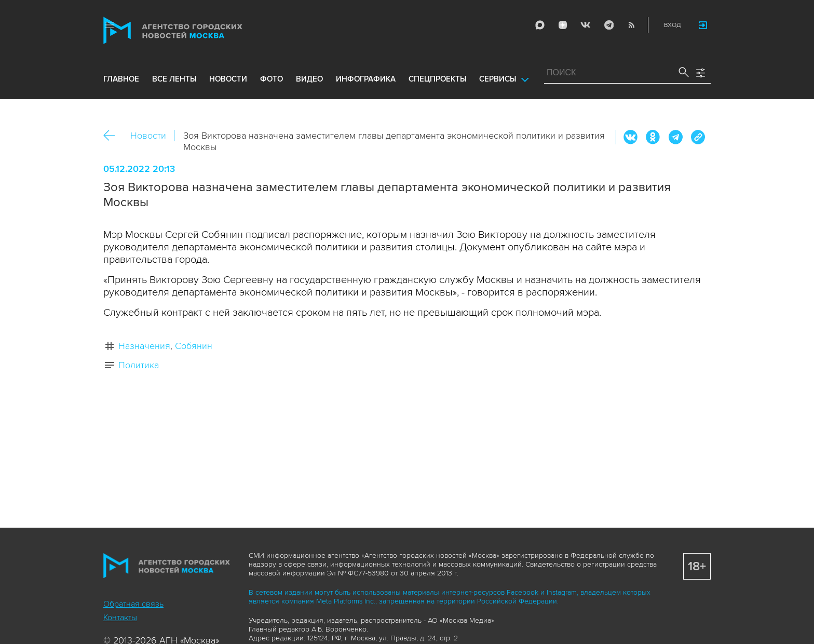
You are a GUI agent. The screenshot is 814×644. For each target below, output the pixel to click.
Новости (148, 136)
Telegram (608, 25)
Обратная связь (133, 604)
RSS (631, 25)
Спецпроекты (437, 79)
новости (228, 79)
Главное (121, 79)
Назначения (144, 346)
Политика (139, 365)
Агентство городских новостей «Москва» (193, 30)
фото (272, 79)
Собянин (194, 346)
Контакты (120, 618)
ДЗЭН (563, 25)
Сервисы (498, 79)
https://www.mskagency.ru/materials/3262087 (698, 137)
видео (309, 79)
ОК (653, 137)
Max (540, 25)
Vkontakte (586, 25)
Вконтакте (631, 137)
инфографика (366, 79)
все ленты (174, 79)
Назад (113, 136)
